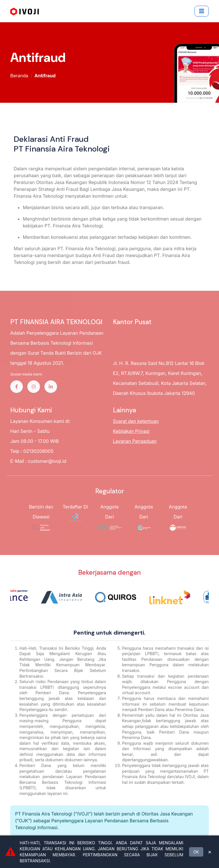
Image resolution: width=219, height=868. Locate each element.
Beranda (19, 76)
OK (196, 852)
